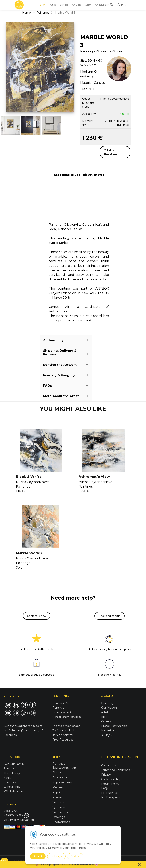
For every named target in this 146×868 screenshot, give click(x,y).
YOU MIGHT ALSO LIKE (73, 409)
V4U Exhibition (13, 791)
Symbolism (60, 807)
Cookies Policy (111, 779)
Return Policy (110, 784)
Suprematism (61, 812)
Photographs (61, 822)
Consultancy (12, 773)
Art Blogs (77, 5)
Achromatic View (94, 477)
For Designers (110, 797)
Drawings (59, 817)
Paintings (59, 764)
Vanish (8, 778)
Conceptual (60, 777)
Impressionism (62, 782)
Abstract (58, 773)
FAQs (105, 788)
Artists (53, 5)
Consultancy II (13, 787)
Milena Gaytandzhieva (115, 99)
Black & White (29, 477)
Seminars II (11, 782)
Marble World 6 (30, 553)
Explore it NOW (86, 865)
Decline (75, 856)
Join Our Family (14, 764)
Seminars (10, 769)
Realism (58, 797)
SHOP (43, 5)
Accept (38, 856)
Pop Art (58, 792)
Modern (58, 787)
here (70, 865)
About (88, 5)
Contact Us (109, 765)
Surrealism (59, 802)
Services (64, 5)
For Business (110, 793)
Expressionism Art (64, 768)
